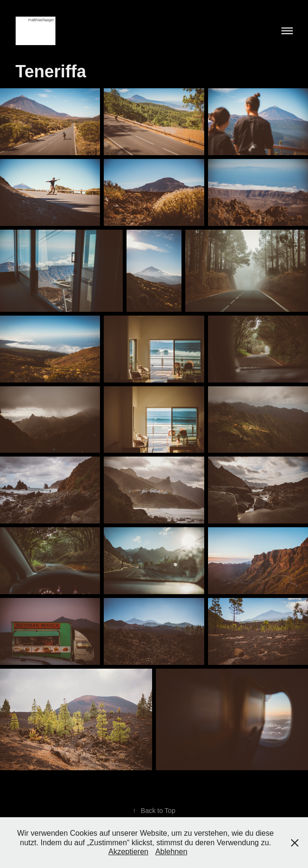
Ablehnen (172, 852)
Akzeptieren (129, 852)
